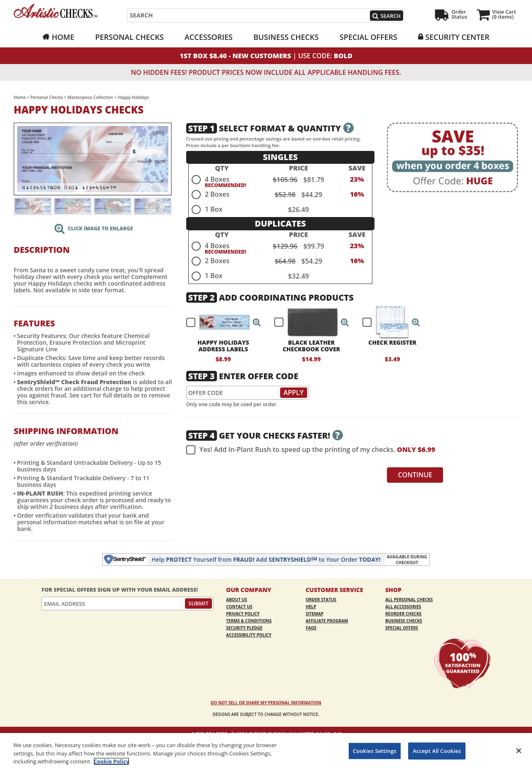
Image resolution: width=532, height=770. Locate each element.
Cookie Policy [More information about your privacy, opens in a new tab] (111, 761)
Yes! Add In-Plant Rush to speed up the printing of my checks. (311, 450)
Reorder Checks (403, 614)
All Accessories (403, 607)
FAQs (311, 628)
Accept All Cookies (437, 750)
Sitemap (315, 614)
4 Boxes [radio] (217, 179)
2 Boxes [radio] (217, 194)
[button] (257, 322)
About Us (237, 600)
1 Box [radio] (214, 209)
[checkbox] (220, 322)
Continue (415, 475)
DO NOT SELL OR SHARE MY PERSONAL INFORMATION (266, 703)
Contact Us (239, 607)
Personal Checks (129, 37)
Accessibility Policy (249, 635)
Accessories (209, 37)
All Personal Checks (409, 600)
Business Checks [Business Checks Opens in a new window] (286, 37)
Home (63, 37)
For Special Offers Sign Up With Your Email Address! (120, 590)
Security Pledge (244, 628)
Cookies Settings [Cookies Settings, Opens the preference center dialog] (375, 750)
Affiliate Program (327, 621)
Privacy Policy (243, 614)
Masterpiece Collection (91, 97)
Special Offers (368, 37)
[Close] (519, 750)
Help (311, 607)
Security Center (457, 37)
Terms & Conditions (249, 621)
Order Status (321, 600)
